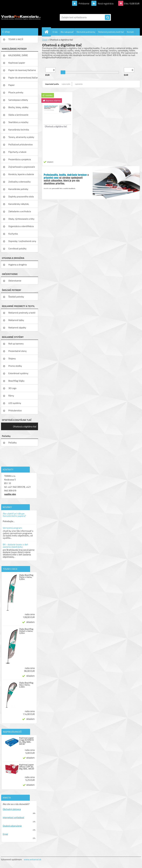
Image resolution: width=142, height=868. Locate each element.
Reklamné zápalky (17, 328)
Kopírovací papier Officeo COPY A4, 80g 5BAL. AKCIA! (27, 767)
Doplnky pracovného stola (21, 196)
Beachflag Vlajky (16, 381)
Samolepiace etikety (18, 100)
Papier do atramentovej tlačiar (23, 78)
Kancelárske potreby (18, 189)
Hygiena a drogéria (18, 265)
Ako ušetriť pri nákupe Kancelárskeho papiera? (14, 515)
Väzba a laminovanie (18, 115)
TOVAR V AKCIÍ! (16, 39)
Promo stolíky (15, 366)
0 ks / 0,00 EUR (132, 3)
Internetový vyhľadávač (14, 817)
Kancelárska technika (19, 130)
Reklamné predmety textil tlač (111, 32)
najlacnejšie (66, 84)
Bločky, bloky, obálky (18, 107)
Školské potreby (16, 297)
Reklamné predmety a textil (22, 313)
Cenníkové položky (17, 249)
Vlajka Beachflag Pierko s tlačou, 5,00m (26, 577)
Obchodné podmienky (86, 32)
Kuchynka (13, 234)
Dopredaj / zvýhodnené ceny (22, 241)
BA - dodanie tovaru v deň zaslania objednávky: (15, 546)
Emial (5, 834)
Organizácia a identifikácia (21, 226)
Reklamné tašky (16, 320)
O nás (55, 32)
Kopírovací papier (17, 63)
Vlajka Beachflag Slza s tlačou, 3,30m (26, 685)
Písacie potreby (16, 92)
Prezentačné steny (17, 351)
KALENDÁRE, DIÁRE (18, 55)
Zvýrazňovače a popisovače (22, 167)
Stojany (12, 358)
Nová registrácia (105, 3)
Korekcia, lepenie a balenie (21, 174)
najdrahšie (79, 84)
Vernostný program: (12, 528)
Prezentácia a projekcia (20, 159)
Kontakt (130, 32)
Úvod (45, 40)
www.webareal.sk (33, 859)
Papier (11, 85)
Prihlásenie (84, 3)
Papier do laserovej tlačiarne (22, 70)
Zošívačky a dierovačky (20, 182)
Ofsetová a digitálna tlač (25, 426)
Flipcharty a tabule (17, 152)
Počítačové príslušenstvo (21, 144)
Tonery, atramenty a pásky (21, 137)
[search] (108, 17)
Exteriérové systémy (18, 373)
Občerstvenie (15, 281)
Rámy (11, 396)
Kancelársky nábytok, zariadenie (19, 205)
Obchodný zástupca (12, 809)
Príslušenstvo (15, 410)
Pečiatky (12, 443)
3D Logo (12, 388)
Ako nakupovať (67, 32)
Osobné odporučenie (12, 826)
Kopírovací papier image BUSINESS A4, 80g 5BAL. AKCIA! (26, 741)
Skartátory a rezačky (18, 122)
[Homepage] (48, 32)
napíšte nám (10, 494)
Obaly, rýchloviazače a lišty (21, 219)
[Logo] (21, 17)
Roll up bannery (16, 344)
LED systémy (15, 403)
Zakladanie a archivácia (20, 211)
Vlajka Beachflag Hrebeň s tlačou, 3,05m (26, 631)
